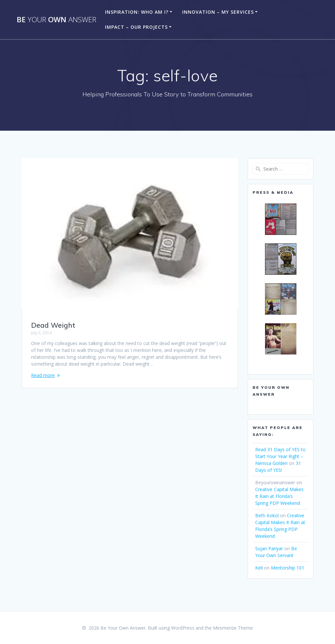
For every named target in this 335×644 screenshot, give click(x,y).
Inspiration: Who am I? (137, 12)
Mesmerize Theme (233, 628)
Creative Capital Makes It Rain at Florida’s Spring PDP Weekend (279, 496)
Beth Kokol (267, 515)
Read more (43, 375)
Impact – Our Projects (136, 27)
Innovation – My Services (218, 12)
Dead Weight (53, 325)
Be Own (56, 20)
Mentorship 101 (288, 568)
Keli (259, 568)
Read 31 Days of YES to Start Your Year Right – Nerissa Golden (280, 456)
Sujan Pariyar (269, 548)
